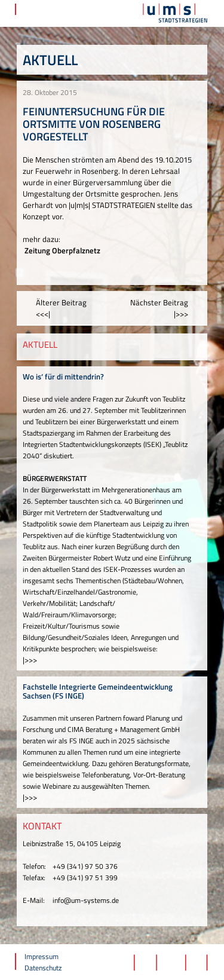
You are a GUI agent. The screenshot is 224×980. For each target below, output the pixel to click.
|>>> (30, 660)
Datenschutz (43, 968)
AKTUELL (40, 344)
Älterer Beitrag (61, 308)
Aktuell (50, 60)
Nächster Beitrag (159, 308)
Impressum (42, 956)
